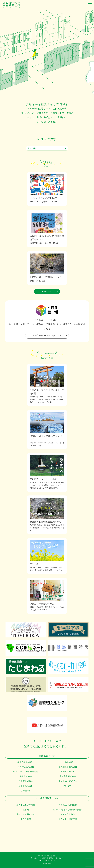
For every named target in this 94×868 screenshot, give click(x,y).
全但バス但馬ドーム (26, 814)
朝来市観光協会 (26, 786)
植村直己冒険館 (68, 814)
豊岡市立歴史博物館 (26, 805)
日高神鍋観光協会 (26, 767)
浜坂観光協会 (26, 776)
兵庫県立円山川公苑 (68, 805)
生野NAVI (68, 786)
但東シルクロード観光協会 (26, 772)
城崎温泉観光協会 (26, 762)
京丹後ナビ (26, 791)
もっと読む (47, 291)
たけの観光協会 (68, 762)
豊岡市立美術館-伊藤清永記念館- (68, 810)
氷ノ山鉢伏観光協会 (68, 781)
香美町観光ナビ (68, 772)
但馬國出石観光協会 (68, 767)
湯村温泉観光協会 (68, 776)
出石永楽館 (26, 819)
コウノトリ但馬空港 (68, 819)
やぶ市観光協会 (26, 781)
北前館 (26, 810)
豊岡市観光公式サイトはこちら (47, 335)
